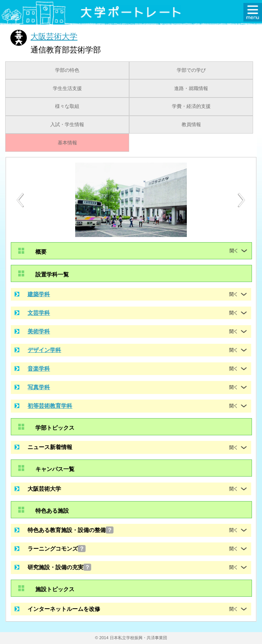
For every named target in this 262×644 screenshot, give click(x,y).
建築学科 (39, 294)
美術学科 (39, 331)
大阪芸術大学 (54, 36)
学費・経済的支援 (191, 106)
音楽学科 (39, 369)
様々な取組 (67, 106)
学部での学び (191, 70)
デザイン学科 (44, 350)
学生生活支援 (67, 89)
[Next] (242, 200)
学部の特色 (67, 70)
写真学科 (39, 387)
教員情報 (191, 125)
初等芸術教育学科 (50, 406)
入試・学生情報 (67, 125)
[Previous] (20, 200)
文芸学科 (39, 313)
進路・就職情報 (191, 89)
